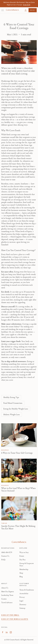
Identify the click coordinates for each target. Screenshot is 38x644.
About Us (5, 588)
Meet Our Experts (8, 592)
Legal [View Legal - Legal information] (21, 601)
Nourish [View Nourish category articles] (5, 450)
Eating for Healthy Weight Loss (16, 409)
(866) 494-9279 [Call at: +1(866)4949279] (7, 552)
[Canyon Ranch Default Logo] (12, 10)
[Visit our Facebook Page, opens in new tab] (3, 632)
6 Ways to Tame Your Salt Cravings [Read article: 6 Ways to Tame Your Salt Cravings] (17, 453)
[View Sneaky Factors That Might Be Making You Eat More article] (19, 508)
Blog (21, 577)
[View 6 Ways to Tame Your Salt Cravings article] (19, 435)
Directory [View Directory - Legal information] (23, 605)
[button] (26, 10)
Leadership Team (7, 595)
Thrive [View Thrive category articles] (4, 523)
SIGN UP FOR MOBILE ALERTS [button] (15, 619)
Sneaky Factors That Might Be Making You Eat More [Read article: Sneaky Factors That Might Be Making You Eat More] (18, 527)
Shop (21, 573)
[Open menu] (3, 10)
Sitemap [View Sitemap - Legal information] (22, 608)
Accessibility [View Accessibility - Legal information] (24, 594)
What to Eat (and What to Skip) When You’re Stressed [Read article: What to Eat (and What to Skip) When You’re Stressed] (18, 489)
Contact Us (5, 556)
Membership (24, 569)
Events (22, 556)
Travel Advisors (7, 603)
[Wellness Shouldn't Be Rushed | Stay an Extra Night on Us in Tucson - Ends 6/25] (27, 5)
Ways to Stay (24, 552)
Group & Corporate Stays (27, 565)
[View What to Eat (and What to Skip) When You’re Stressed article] (19, 471)
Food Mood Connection (13, 403)
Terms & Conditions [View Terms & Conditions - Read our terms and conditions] (27, 590)
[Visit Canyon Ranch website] (19, 542)
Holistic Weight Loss (12, 415)
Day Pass (22, 560)
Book (33, 10)
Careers (4, 599)
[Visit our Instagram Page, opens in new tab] (11, 632)
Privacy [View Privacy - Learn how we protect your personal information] (22, 597)
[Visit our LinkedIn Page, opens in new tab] (7, 632)
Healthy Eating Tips (11, 397)
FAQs (3, 560)
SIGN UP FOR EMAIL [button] (10, 615)
